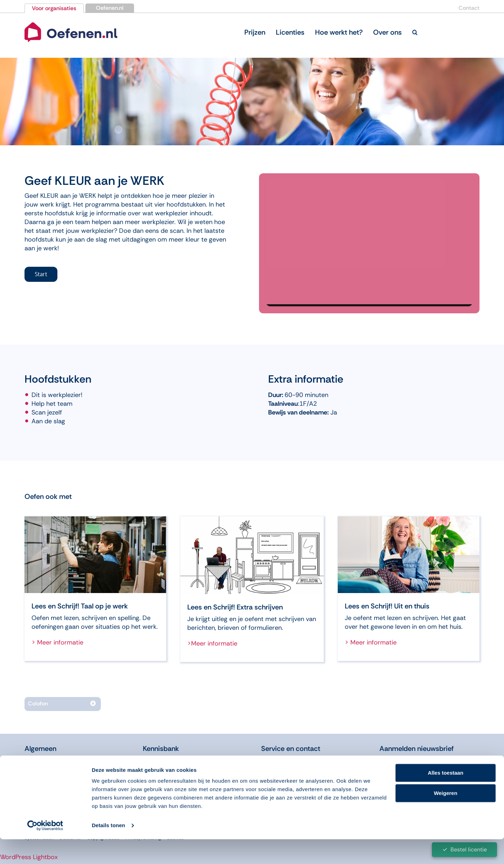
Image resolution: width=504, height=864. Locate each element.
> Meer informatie (57, 642)
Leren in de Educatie (175, 761)
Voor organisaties (54, 8)
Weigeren (445, 818)
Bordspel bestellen (290, 771)
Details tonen (108, 850)
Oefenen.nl (110, 8)
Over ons (38, 761)
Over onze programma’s (61, 771)
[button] (415, 32)
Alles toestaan (446, 798)
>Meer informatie (212, 643)
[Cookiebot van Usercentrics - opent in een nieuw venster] (45, 850)
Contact (469, 8)
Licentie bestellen (289, 761)
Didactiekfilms (165, 771)
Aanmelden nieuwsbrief (416, 748)
